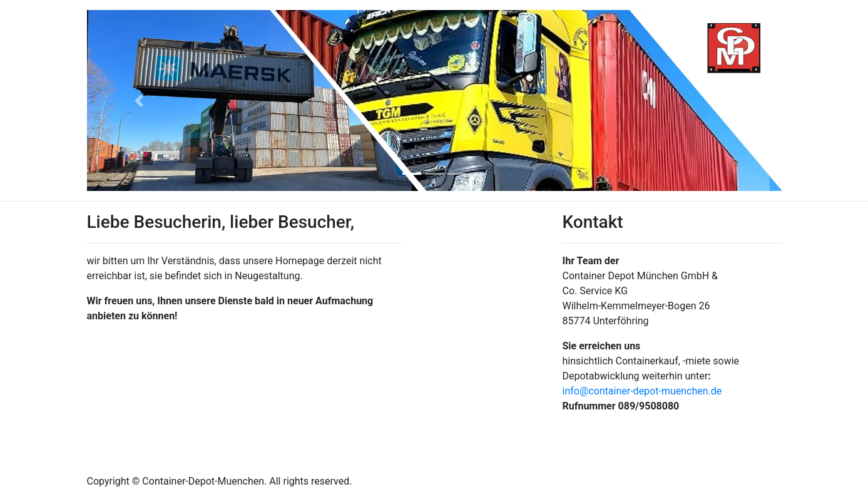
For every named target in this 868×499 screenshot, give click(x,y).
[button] (139, 100)
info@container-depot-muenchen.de (642, 391)
